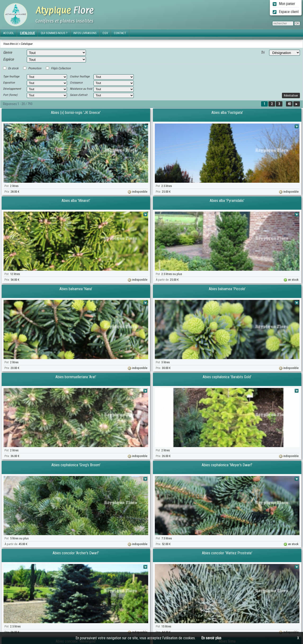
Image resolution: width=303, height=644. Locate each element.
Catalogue (27, 44)
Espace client (286, 12)
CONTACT (120, 33)
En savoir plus (211, 638)
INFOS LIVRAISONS (85, 33)
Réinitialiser (291, 95)
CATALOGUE (27, 33)
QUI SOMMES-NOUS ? (54, 33)
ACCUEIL (9, 33)
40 (289, 104)
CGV (105, 33)
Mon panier (284, 4)
